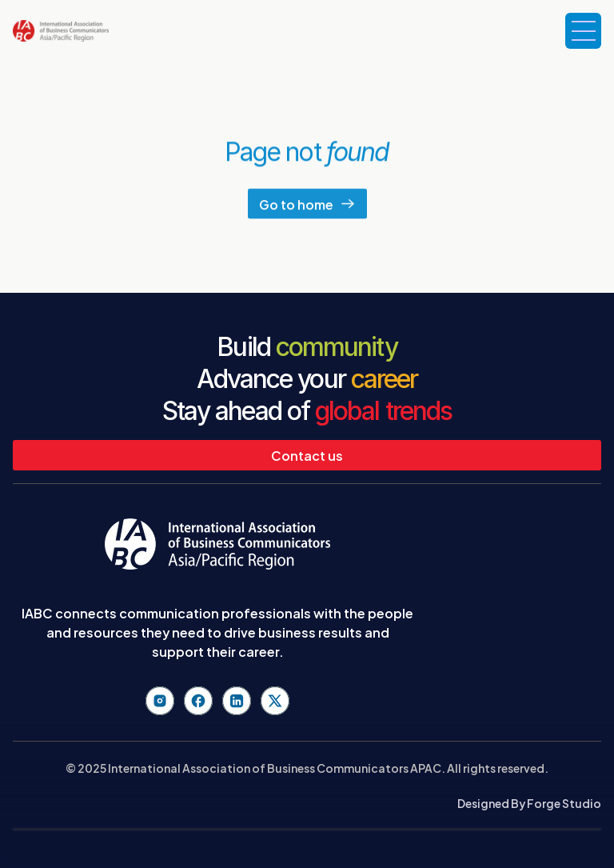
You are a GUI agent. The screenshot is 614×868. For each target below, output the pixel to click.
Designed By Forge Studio (529, 803)
